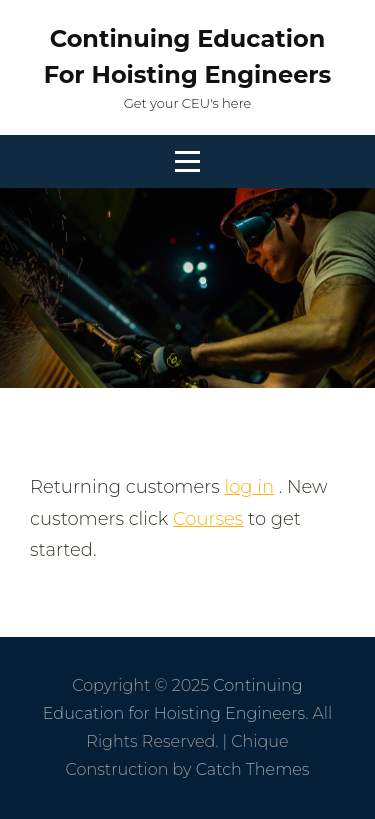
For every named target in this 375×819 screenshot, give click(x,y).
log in (249, 487)
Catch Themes (253, 769)
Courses (208, 519)
